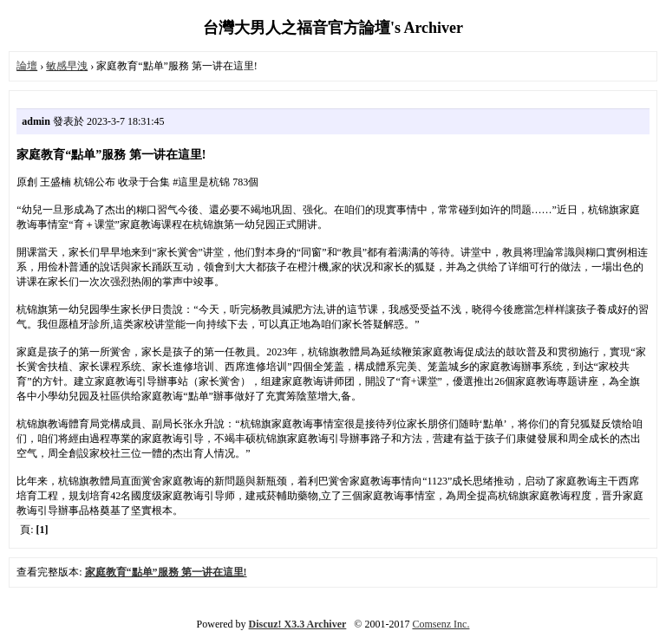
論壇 (27, 66)
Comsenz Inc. (441, 624)
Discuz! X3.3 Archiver (298, 624)
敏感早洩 (67, 66)
